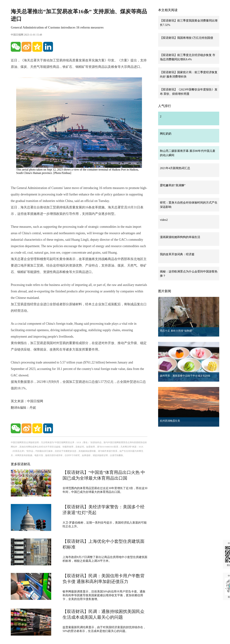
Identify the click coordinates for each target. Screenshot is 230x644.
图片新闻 (165, 291)
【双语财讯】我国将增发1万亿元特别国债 (187, 38)
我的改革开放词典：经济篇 (177, 254)
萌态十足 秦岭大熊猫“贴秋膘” (176, 331)
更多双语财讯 (20, 464)
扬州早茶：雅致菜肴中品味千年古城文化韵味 (185, 376)
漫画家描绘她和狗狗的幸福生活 (180, 237)
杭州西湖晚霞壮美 (170, 421)
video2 (164, 220)
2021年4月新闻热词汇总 (175, 168)
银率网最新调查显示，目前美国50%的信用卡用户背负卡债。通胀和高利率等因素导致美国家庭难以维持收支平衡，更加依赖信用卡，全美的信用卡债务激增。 (104, 595)
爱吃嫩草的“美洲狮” (173, 185)
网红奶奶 (166, 134)
